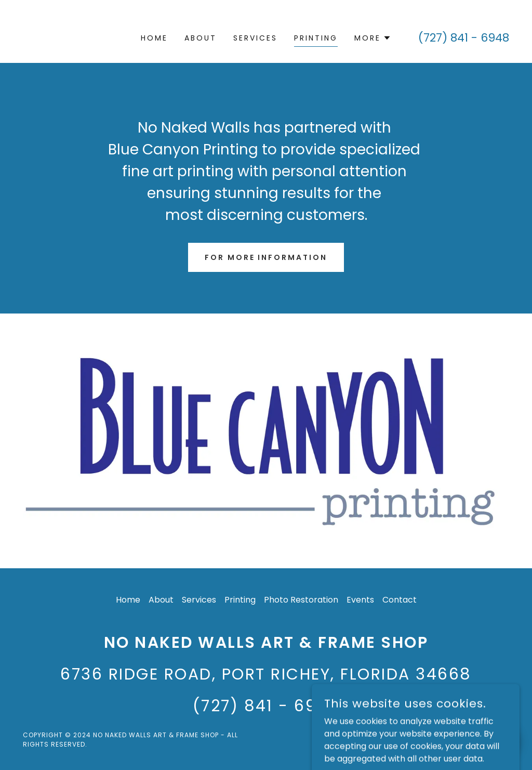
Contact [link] (400, 600)
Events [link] (360, 600)
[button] (373, 38)
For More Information (266, 257)
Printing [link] (316, 38)
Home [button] (128, 600)
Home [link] (154, 38)
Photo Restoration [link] (301, 600)
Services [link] (255, 38)
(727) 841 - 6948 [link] (464, 38)
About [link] (201, 38)
